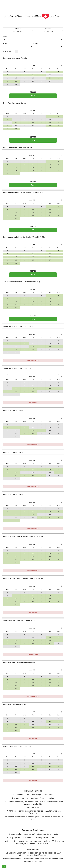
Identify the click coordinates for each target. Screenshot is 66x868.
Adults (5, 44)
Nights (5, 37)
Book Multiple (7, 51)
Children (36, 44)
